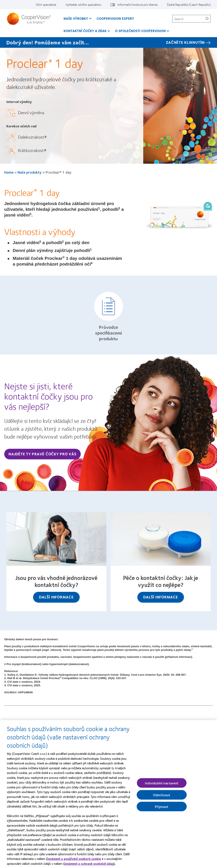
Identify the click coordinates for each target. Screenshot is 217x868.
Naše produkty (30, 172)
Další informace (56, 597)
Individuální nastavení (162, 785)
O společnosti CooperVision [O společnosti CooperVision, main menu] (140, 31)
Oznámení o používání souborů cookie (73, 861)
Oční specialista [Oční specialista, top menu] (46, 4)
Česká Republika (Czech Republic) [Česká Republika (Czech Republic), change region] (189, 4)
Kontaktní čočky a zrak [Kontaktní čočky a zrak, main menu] (85, 31)
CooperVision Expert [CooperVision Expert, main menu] (115, 18)
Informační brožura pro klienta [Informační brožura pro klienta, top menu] (137, 4)
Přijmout (162, 809)
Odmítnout (162, 797)
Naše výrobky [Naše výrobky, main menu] (76, 18)
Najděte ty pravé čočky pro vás (42, 454)
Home (9, 172)
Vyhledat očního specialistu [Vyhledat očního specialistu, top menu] (83, 4)
